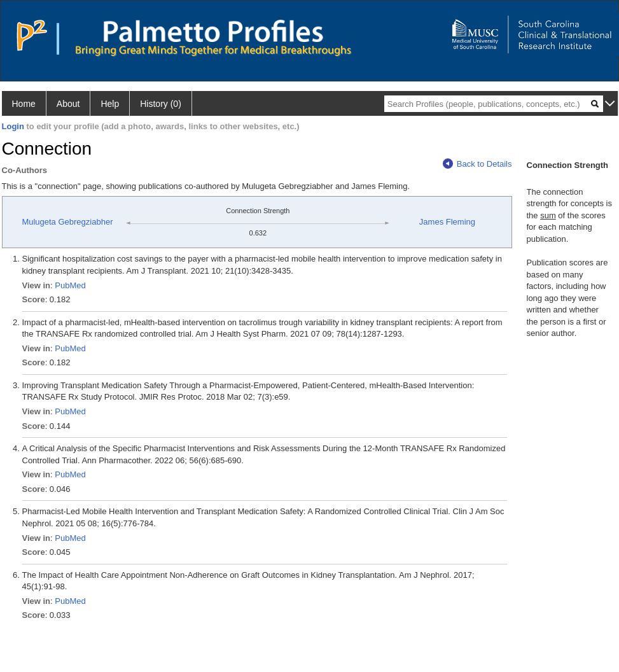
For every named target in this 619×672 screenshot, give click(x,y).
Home (24, 104)
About (68, 104)
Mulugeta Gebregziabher (67, 222)
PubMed (70, 285)
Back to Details (477, 164)
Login (13, 126)
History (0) (161, 104)
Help (110, 104)
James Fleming (447, 222)
